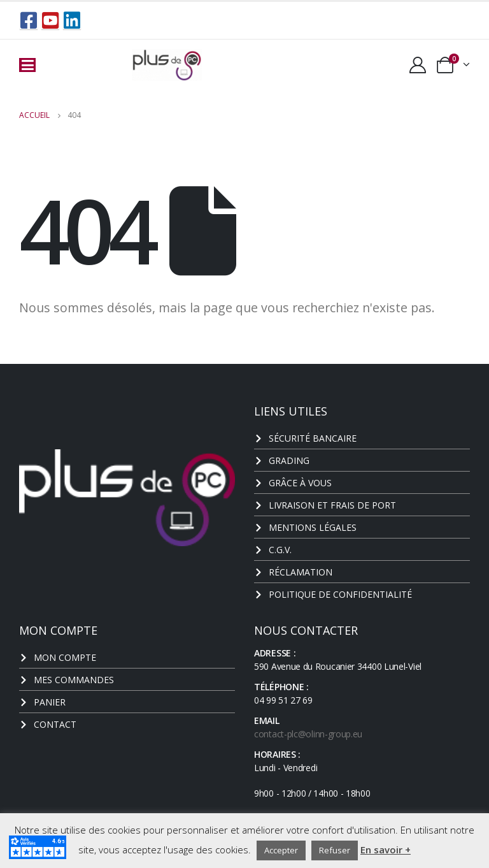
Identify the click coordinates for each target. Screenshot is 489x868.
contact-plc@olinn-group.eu (308, 734)
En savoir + (386, 850)
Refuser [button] (335, 850)
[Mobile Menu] (27, 65)
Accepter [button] (281, 850)
